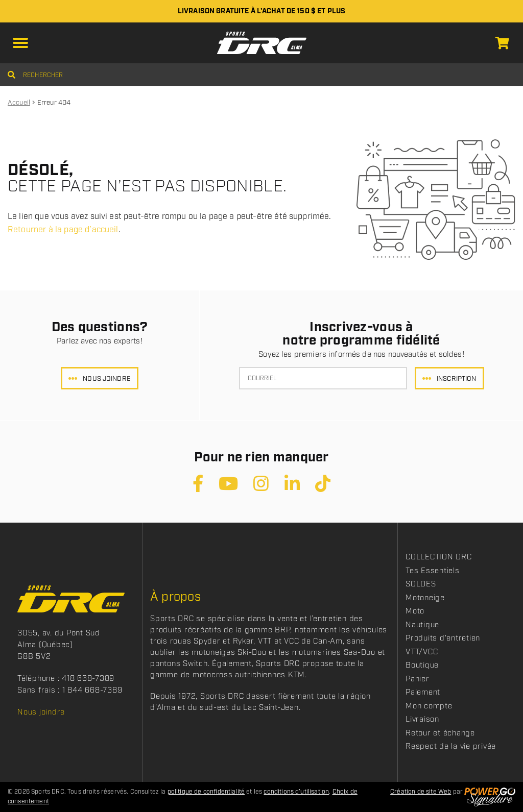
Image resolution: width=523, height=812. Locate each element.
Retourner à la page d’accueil (63, 230)
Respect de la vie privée (451, 747)
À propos (175, 597)
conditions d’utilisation (296, 792)
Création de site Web (421, 792)
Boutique (422, 666)
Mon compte (429, 706)
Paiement (423, 693)
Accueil (19, 103)
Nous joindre (107, 379)
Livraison (422, 720)
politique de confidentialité (206, 792)
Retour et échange (440, 733)
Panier (418, 679)
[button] (20, 43)
